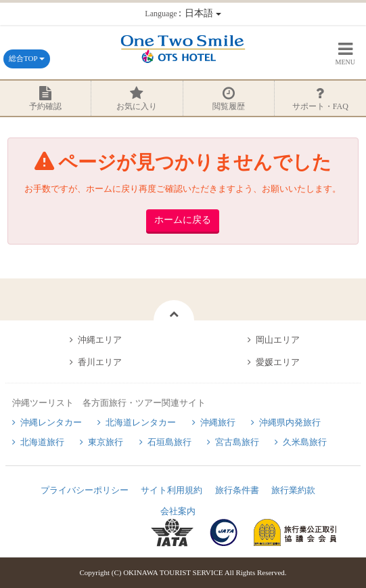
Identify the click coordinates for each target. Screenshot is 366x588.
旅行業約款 (293, 490)
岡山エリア (278, 340)
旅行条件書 (237, 490)
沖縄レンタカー (51, 422)
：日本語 (183, 13)
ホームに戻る (183, 220)
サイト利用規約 (171, 490)
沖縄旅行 (218, 422)
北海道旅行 (42, 442)
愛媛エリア (278, 362)
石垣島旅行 (169, 442)
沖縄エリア (100, 340)
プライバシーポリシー (85, 490)
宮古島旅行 (237, 442)
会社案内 (178, 511)
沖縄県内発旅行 (290, 422)
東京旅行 (106, 442)
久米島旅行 (305, 442)
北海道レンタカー (141, 422)
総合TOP (27, 58)
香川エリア (100, 362)
